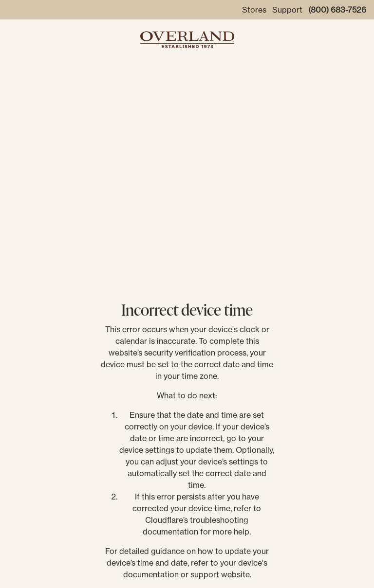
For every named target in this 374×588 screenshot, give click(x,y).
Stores (254, 10)
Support (287, 10)
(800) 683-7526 (337, 10)
